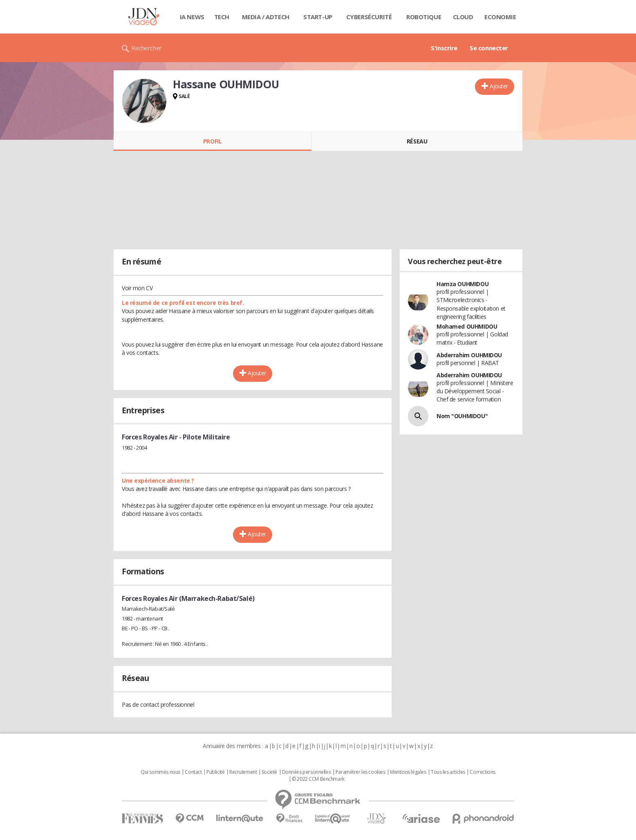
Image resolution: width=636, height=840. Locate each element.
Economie (500, 17)
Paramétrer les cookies (361, 772)
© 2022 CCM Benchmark (318, 779)
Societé (269, 772)
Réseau (417, 141)
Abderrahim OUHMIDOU (469, 355)
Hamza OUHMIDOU (462, 284)
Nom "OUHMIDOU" (462, 416)
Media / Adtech (266, 17)
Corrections (482, 772)
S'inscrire (444, 48)
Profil (212, 141)
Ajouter (499, 86)
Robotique (424, 17)
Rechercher (147, 48)
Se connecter (489, 48)
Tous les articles (448, 772)
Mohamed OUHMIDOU (467, 326)
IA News (192, 17)
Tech (222, 17)
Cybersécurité (369, 17)
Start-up (318, 17)
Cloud (463, 17)
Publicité (215, 772)
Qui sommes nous (160, 772)
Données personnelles (307, 772)
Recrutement (243, 772)
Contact (193, 772)
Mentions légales (408, 772)
